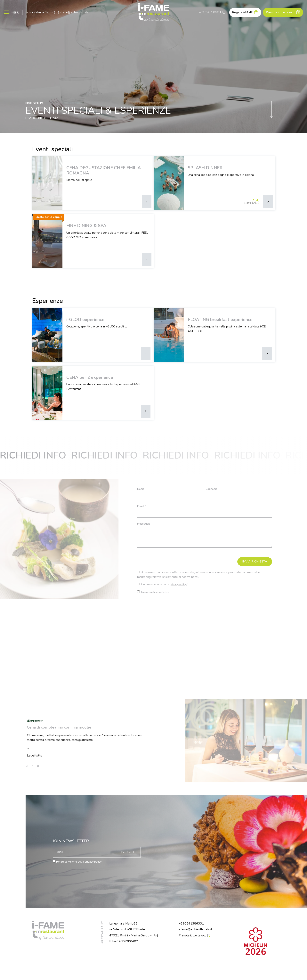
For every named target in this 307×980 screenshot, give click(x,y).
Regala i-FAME (242, 12)
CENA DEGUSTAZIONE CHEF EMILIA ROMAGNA (104, 170)
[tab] (27, 766)
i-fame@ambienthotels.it (75, 12)
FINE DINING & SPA (86, 225)
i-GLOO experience (85, 319)
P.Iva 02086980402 (124, 941)
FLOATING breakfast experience (220, 319)
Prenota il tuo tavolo (280, 12)
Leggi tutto (139, 756)
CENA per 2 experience (90, 377)
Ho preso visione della (79, 862)
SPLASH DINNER (205, 168)
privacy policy (178, 584)
